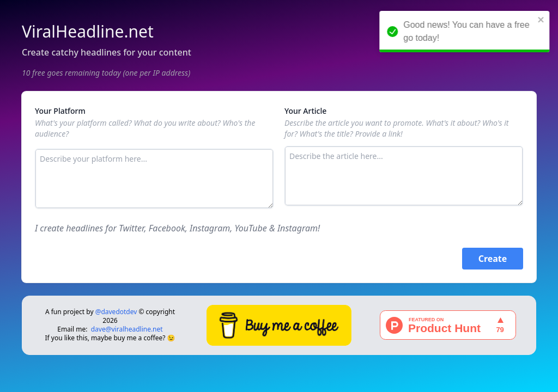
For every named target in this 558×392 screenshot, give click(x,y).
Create (493, 259)
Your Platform (60, 111)
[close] (542, 20)
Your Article (305, 111)
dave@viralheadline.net (127, 329)
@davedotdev (116, 312)
